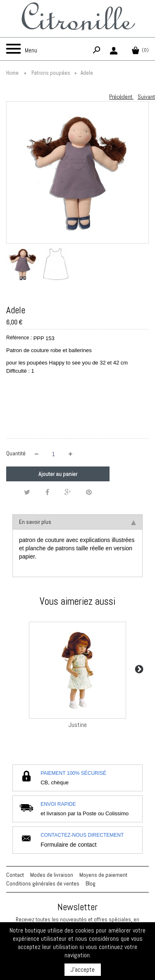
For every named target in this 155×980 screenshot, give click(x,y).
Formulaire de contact (68, 845)
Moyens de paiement (103, 875)
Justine (78, 725)
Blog (91, 883)
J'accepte (83, 969)
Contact (15, 875)
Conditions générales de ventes (43, 883)
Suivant (146, 97)
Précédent (121, 97)
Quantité (16, 453)
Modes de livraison (52, 875)
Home (12, 73)
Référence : (19, 338)
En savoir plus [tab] (77, 522)
